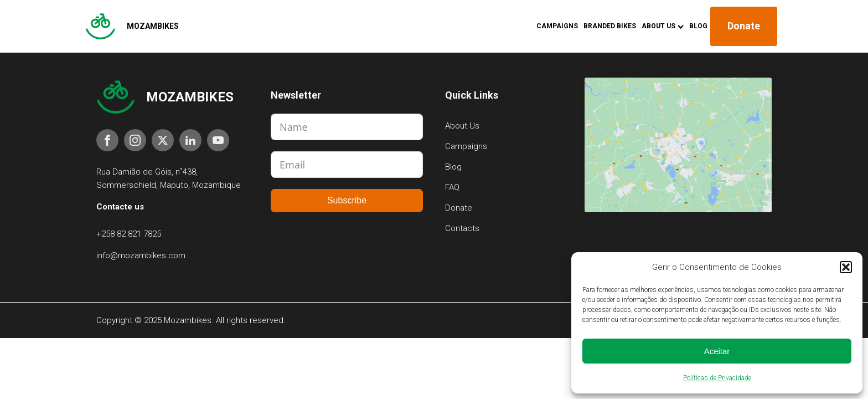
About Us (663, 26)
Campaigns (557, 26)
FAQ (452, 187)
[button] (846, 267)
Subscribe (347, 200)
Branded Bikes (610, 26)
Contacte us (120, 207)
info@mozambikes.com (141, 255)
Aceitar (717, 351)
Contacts (462, 228)
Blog (698, 26)
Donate (744, 26)
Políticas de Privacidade (717, 378)
